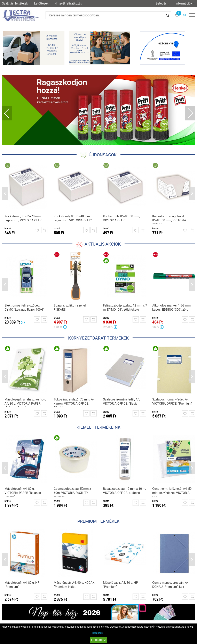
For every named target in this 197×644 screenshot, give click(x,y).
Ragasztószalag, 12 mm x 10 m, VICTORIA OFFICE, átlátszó (124, 491)
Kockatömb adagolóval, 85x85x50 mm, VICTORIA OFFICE (169, 219)
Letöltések (41, 3)
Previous (7, 113)
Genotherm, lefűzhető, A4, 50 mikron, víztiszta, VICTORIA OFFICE (172, 491)
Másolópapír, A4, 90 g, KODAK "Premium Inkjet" (74, 585)
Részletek (97, 633)
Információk (184, 3)
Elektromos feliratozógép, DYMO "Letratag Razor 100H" (24, 307)
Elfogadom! (99, 640)
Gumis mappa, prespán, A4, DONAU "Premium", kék (171, 585)
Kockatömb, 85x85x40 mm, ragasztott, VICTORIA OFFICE (74, 218)
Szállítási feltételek (15, 3)
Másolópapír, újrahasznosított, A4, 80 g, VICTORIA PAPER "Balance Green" (25, 402)
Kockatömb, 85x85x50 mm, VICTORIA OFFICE (121, 218)
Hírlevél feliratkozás (68, 3)
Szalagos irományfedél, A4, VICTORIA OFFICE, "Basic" (121, 401)
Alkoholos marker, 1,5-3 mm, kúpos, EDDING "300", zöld (172, 307)
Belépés (161, 3)
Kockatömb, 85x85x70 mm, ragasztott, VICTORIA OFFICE (24, 218)
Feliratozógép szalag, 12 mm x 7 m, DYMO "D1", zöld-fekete (125, 307)
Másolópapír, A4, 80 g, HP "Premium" (22, 585)
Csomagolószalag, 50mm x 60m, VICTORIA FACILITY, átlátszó (72, 491)
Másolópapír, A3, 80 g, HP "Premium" (120, 585)
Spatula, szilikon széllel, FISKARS (70, 307)
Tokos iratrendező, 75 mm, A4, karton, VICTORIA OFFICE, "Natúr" (74, 402)
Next (190, 113)
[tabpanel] (99, 110)
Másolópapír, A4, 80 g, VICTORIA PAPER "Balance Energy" (23, 491)
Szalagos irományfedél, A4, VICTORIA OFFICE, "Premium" (172, 401)
